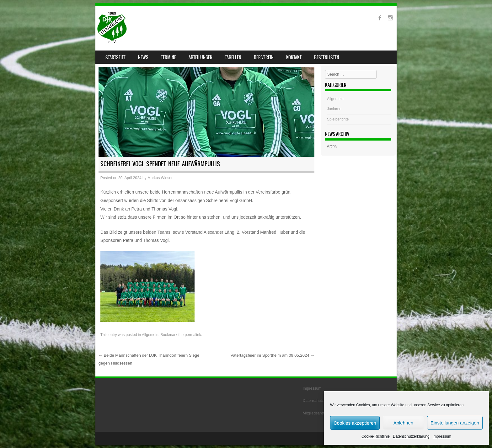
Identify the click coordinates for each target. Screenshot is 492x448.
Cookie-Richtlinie (376, 436)
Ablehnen (403, 423)
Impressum (442, 436)
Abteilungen (201, 57)
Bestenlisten (327, 57)
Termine (168, 57)
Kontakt (294, 57)
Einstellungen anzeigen (455, 423)
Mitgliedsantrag (316, 413)
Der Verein (264, 57)
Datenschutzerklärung (411, 436)
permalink (193, 335)
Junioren (334, 109)
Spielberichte (338, 119)
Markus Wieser (160, 178)
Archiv (332, 146)
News (143, 57)
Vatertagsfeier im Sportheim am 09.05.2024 (273, 355)
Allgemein (150, 335)
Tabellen (233, 57)
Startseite (115, 57)
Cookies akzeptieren (355, 423)
